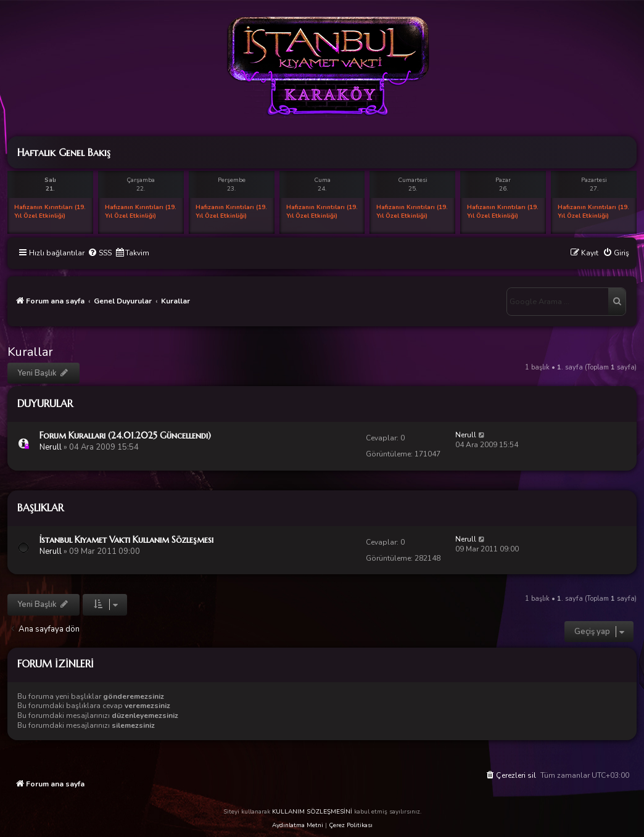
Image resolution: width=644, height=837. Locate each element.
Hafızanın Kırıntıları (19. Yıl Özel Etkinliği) (50, 212)
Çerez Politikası (351, 825)
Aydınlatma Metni (298, 825)
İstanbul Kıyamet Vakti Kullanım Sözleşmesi (126, 540)
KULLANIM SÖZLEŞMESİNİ (312, 812)
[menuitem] (100, 253)
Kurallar (30, 352)
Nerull (51, 447)
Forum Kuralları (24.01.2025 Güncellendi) (125, 435)
